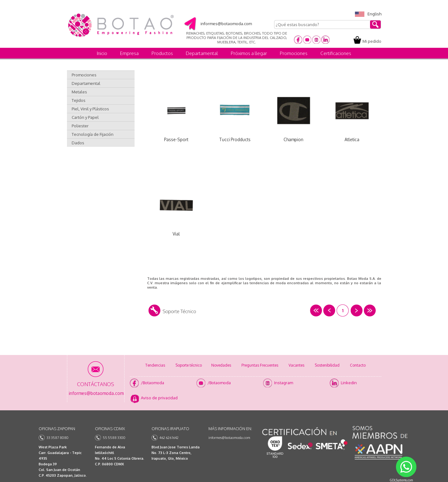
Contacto (358, 365)
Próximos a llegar (249, 53)
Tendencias (155, 365)
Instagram (284, 383)
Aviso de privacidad (159, 398)
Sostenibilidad (327, 365)
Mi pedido (372, 41)
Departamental (202, 53)
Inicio (102, 53)
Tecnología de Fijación (93, 134)
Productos (162, 53)
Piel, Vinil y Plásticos (90, 109)
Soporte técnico (189, 365)
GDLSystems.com (401, 480)
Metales (79, 92)
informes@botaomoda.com (229, 438)
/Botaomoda (152, 383)
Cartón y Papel (85, 117)
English (368, 14)
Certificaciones (336, 53)
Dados (78, 143)
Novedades (221, 365)
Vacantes (296, 365)
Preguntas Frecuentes (260, 365)
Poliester (80, 126)
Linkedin (349, 383)
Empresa (129, 53)
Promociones (294, 53)
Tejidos (79, 100)
